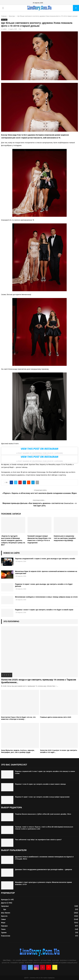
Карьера (4, 926)
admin (5, 29)
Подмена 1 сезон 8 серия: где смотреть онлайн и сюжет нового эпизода (40, 784)
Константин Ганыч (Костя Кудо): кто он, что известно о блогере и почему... (18, 718)
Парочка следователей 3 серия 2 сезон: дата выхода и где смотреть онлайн (45, 559)
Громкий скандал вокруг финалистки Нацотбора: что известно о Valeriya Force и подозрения (39, 539)
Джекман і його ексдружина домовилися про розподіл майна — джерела (43, 870)
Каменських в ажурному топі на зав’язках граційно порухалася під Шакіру (65, 538)
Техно (3, 929)
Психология (6, 936)
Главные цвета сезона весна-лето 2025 (56, 717)
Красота (4, 916)
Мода (3, 923)
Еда (5, 909)
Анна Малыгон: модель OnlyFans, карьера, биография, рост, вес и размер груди (18, 751)
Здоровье (5, 906)
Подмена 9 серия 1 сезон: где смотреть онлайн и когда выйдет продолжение (42, 797)
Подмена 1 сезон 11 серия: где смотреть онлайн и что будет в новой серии (44, 610)
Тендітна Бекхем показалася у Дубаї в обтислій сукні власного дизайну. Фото (43, 814)
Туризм (4, 933)
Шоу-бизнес (6, 913)
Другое (4, 903)
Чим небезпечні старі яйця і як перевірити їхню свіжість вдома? (38, 840)
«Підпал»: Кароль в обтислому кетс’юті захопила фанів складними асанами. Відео (39, 493)
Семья (3, 919)
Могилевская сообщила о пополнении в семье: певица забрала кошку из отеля (46, 597)
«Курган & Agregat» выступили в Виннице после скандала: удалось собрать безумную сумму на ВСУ (13, 540)
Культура (4, 20)
